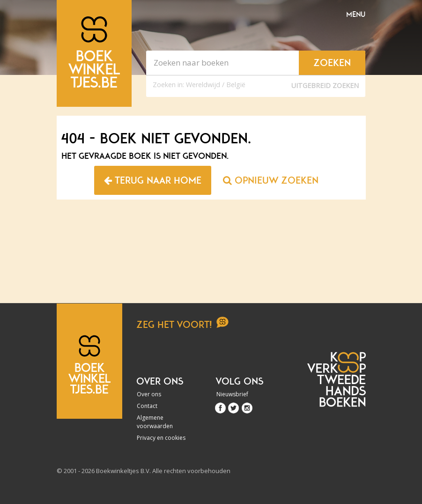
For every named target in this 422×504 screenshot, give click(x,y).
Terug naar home (153, 180)
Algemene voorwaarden (155, 422)
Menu (356, 15)
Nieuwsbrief (232, 394)
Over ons (149, 394)
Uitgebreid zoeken (325, 85)
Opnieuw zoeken (271, 180)
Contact (147, 406)
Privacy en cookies (161, 438)
